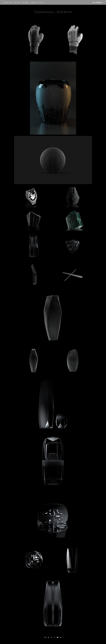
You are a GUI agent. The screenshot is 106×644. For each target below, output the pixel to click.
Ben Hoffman (98, 2)
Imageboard (34, 2)
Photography (25, 2)
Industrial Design (8, 2)
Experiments (17, 2)
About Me (41, 2)
